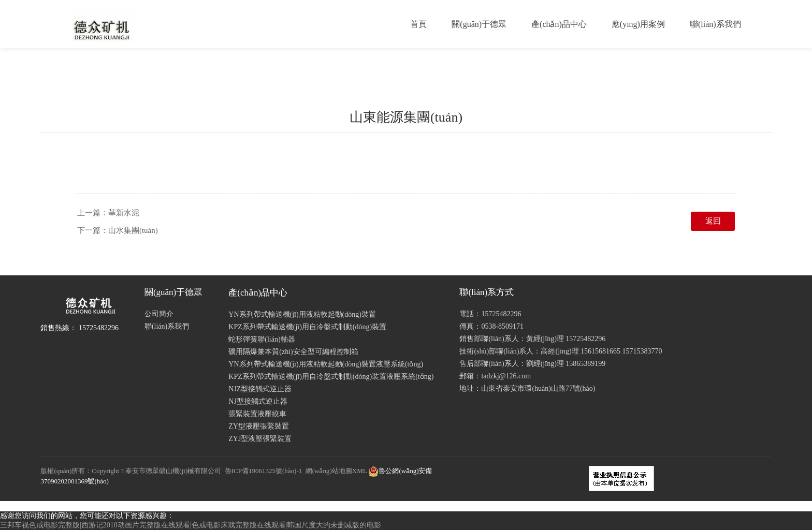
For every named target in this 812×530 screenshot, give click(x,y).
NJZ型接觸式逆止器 (260, 389)
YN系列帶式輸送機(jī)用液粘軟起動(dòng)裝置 (302, 314)
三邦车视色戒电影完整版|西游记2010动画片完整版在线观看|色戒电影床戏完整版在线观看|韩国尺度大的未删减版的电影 (191, 525)
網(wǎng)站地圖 (329, 471)
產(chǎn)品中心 (559, 24)
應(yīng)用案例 (638, 24)
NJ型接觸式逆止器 (258, 401)
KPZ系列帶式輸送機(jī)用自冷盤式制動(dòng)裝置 (307, 327)
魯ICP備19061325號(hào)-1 (264, 471)
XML (359, 471)
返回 (713, 221)
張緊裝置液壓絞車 (257, 414)
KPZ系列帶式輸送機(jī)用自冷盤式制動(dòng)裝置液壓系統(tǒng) (331, 377)
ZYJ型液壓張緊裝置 (260, 439)
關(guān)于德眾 (479, 24)
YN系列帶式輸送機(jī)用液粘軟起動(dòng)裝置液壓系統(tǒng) (326, 364)
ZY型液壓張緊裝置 (259, 426)
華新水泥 (124, 213)
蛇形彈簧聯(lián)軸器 (262, 339)
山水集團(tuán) (133, 230)
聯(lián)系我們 (715, 24)
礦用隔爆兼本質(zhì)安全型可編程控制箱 (293, 352)
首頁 (418, 24)
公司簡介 (159, 314)
